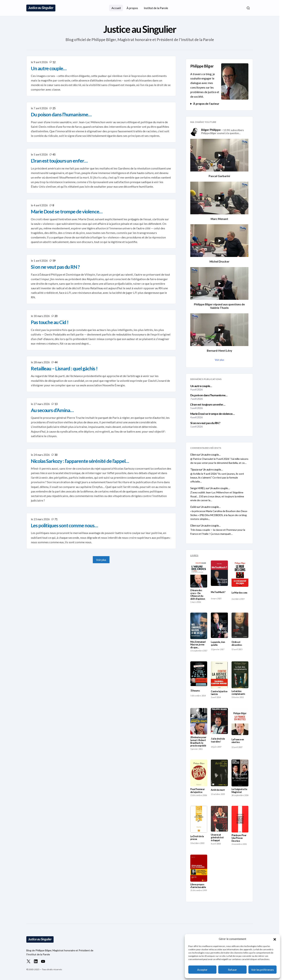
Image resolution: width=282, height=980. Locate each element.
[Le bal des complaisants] (240, 675)
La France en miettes (238, 741)
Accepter (202, 970)
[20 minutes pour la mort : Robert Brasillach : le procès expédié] (199, 721)
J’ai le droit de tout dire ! (218, 740)
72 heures (195, 691)
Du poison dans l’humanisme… (209, 395)
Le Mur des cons (239, 593)
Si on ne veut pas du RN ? (205, 423)
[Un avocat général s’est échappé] (219, 819)
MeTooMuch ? (218, 592)
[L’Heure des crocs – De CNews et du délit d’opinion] (199, 574)
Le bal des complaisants (238, 693)
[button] (275, 939)
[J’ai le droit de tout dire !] (219, 721)
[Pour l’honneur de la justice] (199, 773)
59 (54, 261)
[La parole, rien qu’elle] (219, 625)
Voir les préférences (262, 970)
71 (56, 519)
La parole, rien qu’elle (218, 643)
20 (56, 316)
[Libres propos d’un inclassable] (199, 868)
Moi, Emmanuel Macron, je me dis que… (198, 645)
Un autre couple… (201, 386)
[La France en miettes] (240, 722)
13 (56, 404)
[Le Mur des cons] (240, 574)
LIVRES (194, 555)
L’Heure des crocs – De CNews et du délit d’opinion (198, 595)
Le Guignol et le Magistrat (239, 791)
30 (56, 455)
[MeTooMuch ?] (219, 573)
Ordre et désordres (237, 643)
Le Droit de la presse (197, 838)
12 (54, 62)
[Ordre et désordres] (240, 625)
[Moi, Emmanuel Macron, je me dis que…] (199, 626)
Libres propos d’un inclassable (198, 886)
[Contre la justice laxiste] (219, 675)
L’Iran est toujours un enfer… (208, 404)
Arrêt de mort (218, 790)
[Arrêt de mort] (219, 773)
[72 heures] (199, 674)
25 (54, 108)
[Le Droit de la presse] (199, 819)
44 (56, 362)
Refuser (232, 970)
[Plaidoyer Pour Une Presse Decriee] (240, 819)
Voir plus (101, 560)
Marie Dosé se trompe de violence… (212, 414)
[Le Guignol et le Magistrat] (240, 773)
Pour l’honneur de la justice (197, 791)
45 (54, 154)
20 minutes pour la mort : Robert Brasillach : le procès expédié (198, 741)
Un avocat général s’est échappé (217, 838)
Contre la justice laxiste (219, 693)
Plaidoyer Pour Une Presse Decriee (239, 838)
